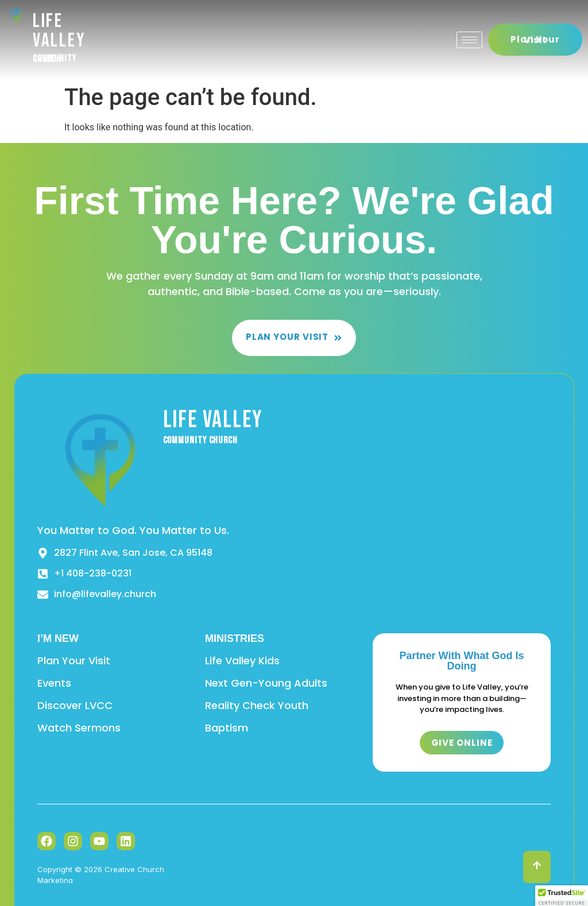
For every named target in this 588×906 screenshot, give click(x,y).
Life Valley (59, 31)
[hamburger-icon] (469, 40)
